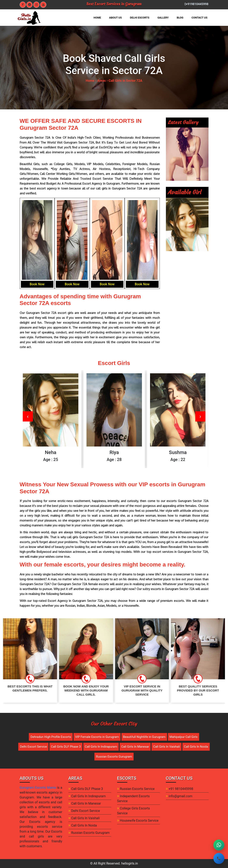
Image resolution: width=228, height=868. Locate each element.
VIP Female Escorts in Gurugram (97, 737)
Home (90, 81)
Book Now (37, 284)
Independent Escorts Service (133, 799)
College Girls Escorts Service (134, 811)
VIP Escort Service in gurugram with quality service (142, 690)
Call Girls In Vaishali (166, 747)
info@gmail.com (181, 796)
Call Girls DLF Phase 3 (66, 747)
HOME (99, 17)
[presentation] (28, 416)
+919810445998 (196, 4)
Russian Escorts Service (137, 789)
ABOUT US (116, 18)
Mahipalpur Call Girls (184, 737)
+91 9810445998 (181, 789)
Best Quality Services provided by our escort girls (198, 690)
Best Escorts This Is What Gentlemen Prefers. (30, 688)
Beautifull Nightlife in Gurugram (144, 737)
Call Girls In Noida (196, 747)
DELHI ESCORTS (140, 18)
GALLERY (163, 18)
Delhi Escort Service (33, 747)
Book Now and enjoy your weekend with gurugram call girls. (86, 690)
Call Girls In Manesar (135, 747)
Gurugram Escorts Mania (38, 788)
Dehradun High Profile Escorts (51, 737)
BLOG (180, 18)
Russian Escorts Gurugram (114, 757)
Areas (102, 81)
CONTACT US (199, 18)
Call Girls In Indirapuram (101, 747)
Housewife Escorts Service (139, 821)
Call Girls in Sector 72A (125, 81)
